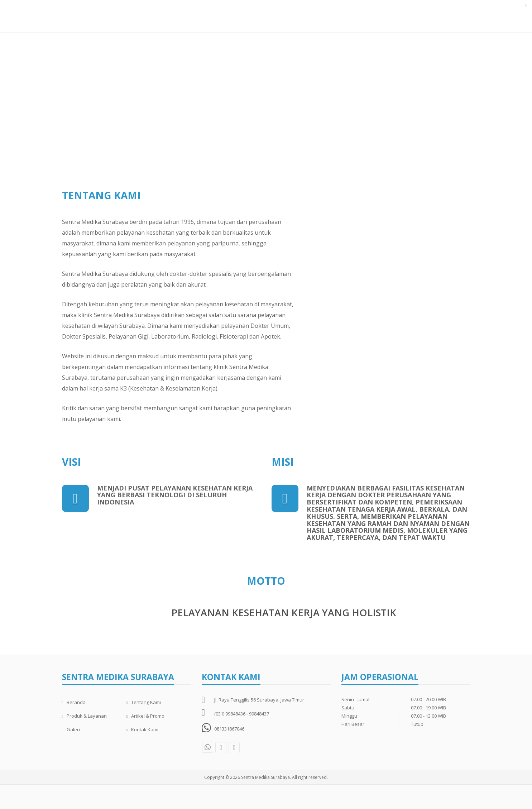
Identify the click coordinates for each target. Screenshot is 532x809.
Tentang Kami (236, 18)
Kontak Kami (443, 18)
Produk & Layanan (316, 18)
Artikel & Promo (370, 18)
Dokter (273, 18)
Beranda (197, 18)
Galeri (409, 18)
